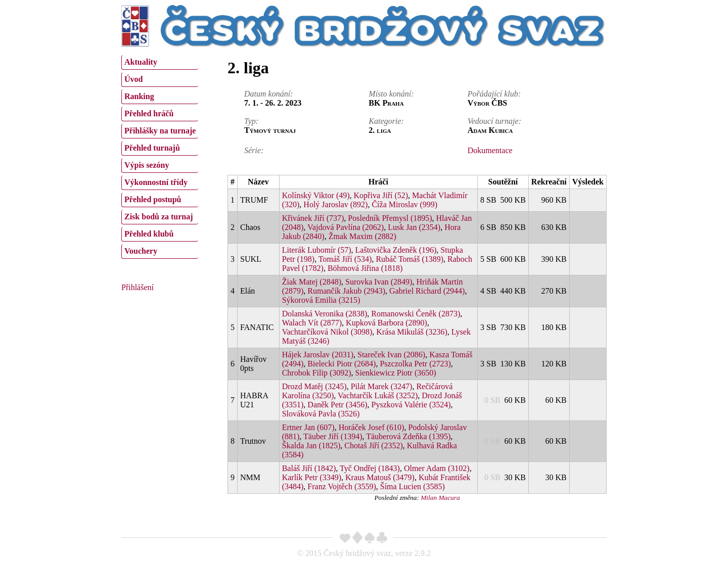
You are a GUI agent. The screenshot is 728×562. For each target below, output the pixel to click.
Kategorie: (386, 121)
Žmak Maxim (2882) (362, 236)
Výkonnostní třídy (156, 182)
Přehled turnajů (152, 148)
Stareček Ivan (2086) (391, 355)
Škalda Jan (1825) (311, 446)
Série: (254, 150)
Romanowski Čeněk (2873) (416, 314)
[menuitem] (160, 62)
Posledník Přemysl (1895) (390, 218)
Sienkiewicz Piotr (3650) (396, 373)
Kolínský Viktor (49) (316, 195)
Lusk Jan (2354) (414, 227)
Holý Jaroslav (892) (335, 204)
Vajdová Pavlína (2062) (346, 227)
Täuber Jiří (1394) (333, 436)
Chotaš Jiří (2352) (374, 446)
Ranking (139, 96)
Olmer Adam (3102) (437, 468)
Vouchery (141, 251)
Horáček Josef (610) (372, 427)
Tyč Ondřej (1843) (370, 468)
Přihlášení (138, 287)
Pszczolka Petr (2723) (415, 364)
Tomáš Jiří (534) (345, 259)
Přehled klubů (149, 234)
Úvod (133, 79)
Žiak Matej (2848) (312, 282)
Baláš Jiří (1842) (309, 468)
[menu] (160, 156)
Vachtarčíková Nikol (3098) (327, 332)
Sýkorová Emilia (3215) (321, 300)
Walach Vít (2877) (312, 323)
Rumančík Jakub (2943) (346, 291)
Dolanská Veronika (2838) (325, 314)
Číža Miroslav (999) (404, 204)
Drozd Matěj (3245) (314, 386)
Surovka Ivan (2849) (379, 282)
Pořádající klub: (494, 94)
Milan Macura (440, 498)
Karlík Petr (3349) (312, 477)
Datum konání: (268, 94)
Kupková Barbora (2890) (386, 323)
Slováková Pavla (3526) (321, 414)
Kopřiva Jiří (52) (381, 195)
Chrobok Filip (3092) (317, 373)
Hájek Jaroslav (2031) (318, 355)
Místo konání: (391, 94)
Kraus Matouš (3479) (380, 477)
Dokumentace (490, 150)
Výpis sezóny (147, 165)
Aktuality (141, 62)
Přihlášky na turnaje (160, 131)
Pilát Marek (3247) (382, 386)
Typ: (251, 121)
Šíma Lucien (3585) (413, 486)
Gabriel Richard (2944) (427, 291)
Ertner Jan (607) (308, 427)
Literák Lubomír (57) (317, 250)
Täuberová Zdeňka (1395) (408, 436)
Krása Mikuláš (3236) (412, 332)
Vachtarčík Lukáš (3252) (378, 395)
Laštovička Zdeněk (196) (396, 250)
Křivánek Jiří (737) (313, 218)
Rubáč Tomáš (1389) (409, 259)
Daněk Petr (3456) (337, 405)
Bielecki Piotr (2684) (342, 364)
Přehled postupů (153, 199)
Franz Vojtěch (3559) (342, 486)
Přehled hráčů (149, 113)
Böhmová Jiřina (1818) (365, 268)
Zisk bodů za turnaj (159, 217)
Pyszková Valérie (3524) (411, 405)
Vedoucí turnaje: (494, 121)
